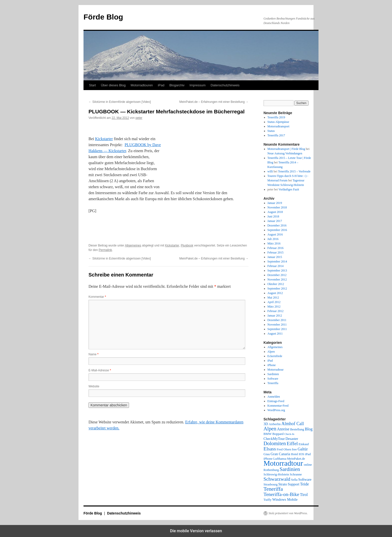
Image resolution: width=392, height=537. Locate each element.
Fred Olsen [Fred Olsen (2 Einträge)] (284, 449)
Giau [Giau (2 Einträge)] (267, 454)
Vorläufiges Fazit (289, 189)
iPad (161, 85)
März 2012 (274, 307)
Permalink (105, 250)
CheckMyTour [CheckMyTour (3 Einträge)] (274, 439)
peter (139, 118)
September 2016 (277, 230)
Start (92, 85)
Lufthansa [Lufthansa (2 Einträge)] (280, 459)
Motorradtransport (278, 126)
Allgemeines (133, 245)
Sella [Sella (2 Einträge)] (294, 480)
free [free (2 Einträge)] (294, 449)
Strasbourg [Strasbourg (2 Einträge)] (270, 484)
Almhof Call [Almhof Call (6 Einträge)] (293, 424)
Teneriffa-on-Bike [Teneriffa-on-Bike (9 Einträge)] (281, 494)
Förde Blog (103, 17)
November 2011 (277, 325)
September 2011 (277, 329)
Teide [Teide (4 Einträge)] (304, 484)
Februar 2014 (275, 266)
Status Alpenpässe (278, 122)
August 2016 (275, 234)
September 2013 (277, 271)
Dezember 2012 (277, 275)
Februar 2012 (275, 311)
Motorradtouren (142, 85)
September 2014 (277, 261)
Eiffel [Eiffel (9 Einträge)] (292, 443)
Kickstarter (104, 139)
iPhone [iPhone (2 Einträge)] (268, 459)
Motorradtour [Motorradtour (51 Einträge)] (283, 463)
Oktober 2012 (276, 284)
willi (270, 171)
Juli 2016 (273, 239)
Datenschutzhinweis (225, 85)
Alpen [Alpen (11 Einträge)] (270, 429)
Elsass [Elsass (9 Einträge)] (270, 449)
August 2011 (275, 334)
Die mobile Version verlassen (196, 531)
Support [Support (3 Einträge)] (293, 484)
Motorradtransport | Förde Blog (286, 149)
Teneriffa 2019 (276, 117)
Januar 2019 (275, 203)
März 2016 (274, 243)
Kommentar (97, 297)
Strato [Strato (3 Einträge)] (283, 484)
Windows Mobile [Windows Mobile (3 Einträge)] (285, 499)
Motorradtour (276, 370)
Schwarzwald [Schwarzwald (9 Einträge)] (277, 479)
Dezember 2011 (277, 320)
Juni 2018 (273, 216)
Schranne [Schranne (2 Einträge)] (296, 474)
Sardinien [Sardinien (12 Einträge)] (290, 469)
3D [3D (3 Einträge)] (266, 424)
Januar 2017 (275, 221)
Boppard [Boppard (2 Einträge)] (278, 434)
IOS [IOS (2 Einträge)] (302, 454)
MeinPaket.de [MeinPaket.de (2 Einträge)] (296, 459)
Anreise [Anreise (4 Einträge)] (283, 429)
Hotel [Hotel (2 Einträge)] (295, 454)
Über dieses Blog (113, 85)
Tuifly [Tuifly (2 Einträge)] (267, 500)
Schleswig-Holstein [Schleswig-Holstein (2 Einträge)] (276, 474)
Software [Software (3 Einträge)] (305, 479)
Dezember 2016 (277, 225)
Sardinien (273, 374)
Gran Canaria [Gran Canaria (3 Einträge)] (280, 454)
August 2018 (275, 212)
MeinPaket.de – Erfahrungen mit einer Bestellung (214, 102)
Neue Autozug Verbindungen (285, 153)
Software (273, 379)
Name (93, 354)
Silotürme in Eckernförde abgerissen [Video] (120, 102)
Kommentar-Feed (278, 406)
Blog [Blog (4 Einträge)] (309, 429)
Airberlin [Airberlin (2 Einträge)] (275, 424)
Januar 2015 (275, 257)
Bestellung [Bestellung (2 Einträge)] (297, 429)
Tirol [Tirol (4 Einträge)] (304, 495)
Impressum (197, 85)
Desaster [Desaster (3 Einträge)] (292, 439)
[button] (105, 238)
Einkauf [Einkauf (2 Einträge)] (304, 444)
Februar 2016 (275, 248)
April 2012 (274, 302)
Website (94, 386)
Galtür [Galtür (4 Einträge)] (303, 449)
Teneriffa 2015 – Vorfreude (294, 171)
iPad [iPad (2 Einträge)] (308, 454)
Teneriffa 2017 (276, 135)
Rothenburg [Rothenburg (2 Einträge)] (271, 470)
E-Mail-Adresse (100, 370)
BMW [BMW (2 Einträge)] (268, 434)
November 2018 (277, 207)
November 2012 (277, 280)
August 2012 (275, 293)
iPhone (272, 365)
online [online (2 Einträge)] (308, 465)
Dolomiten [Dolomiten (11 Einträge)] (275, 443)
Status (271, 131)
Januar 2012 (275, 316)
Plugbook (187, 245)
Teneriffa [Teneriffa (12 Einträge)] (273, 489)
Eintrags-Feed (276, 401)
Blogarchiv (177, 85)
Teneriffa (273, 383)
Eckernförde (275, 356)
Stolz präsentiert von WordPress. (288, 513)
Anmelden (274, 397)
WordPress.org (276, 410)
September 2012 (277, 289)
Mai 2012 (273, 298)
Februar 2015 (275, 252)
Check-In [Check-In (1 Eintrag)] (289, 434)
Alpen (271, 352)
